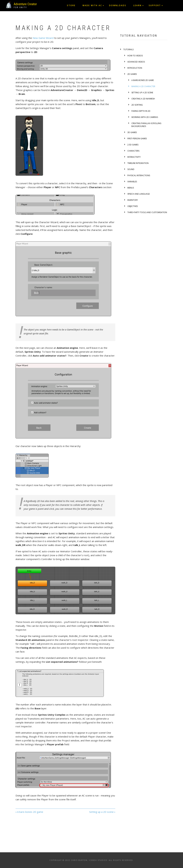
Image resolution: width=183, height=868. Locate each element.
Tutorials (128, 49)
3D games (132, 132)
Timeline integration (138, 163)
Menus (131, 188)
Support (155, 5)
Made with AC (92, 5)
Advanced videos (136, 62)
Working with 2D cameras (145, 117)
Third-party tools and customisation (147, 212)
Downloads (118, 5)
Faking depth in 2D (141, 111)
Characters (133, 151)
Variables (132, 182)
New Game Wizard (43, 38)
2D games (132, 74)
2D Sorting (137, 105)
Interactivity (134, 157)
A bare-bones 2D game (29, 812)
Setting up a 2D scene (102, 812)
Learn (137, 5)
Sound (131, 169)
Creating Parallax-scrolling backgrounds (146, 125)
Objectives (133, 206)
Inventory (133, 200)
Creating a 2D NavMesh (143, 99)
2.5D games (133, 145)
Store (71, 5)
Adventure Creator (25, 4)
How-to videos (135, 56)
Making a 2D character (143, 86)
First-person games (137, 139)
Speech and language (139, 194)
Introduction (135, 68)
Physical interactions (139, 175)
